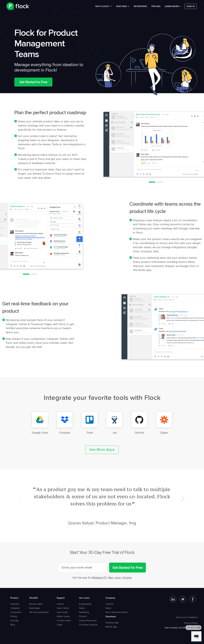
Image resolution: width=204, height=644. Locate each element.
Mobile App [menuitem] (111, 627)
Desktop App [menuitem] (112, 623)
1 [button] (152, 182)
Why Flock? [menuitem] (102, 8)
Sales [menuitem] (82, 608)
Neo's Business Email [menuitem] (116, 612)
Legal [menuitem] (60, 625)
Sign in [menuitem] (191, 8)
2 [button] (160, 182)
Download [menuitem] (111, 616)
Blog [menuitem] (13, 625)
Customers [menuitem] (16, 612)
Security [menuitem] (14, 621)
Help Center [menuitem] (63, 608)
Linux (118, 578)
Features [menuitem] (122, 8)
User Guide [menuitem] (62, 612)
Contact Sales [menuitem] (64, 621)
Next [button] (183, 499)
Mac (111, 578)
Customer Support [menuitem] (88, 625)
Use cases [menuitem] (84, 598)
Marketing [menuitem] (84, 612)
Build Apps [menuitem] (35, 608)
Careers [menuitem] (110, 604)
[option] (102, 506)
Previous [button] (21, 499)
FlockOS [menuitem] (33, 598)
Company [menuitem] (110, 598)
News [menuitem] (108, 608)
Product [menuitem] (14, 598)
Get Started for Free (33, 82)
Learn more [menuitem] (172, 8)
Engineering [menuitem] (85, 604)
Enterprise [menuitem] (140, 8)
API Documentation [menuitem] (39, 612)
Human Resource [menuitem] (88, 621)
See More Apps (102, 450)
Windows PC (99, 578)
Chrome (127, 578)
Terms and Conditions (187, 617)
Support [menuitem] (61, 598)
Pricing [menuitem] (156, 8)
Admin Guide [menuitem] (63, 616)
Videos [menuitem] (60, 604)
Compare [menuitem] (15, 608)
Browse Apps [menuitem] (36, 604)
